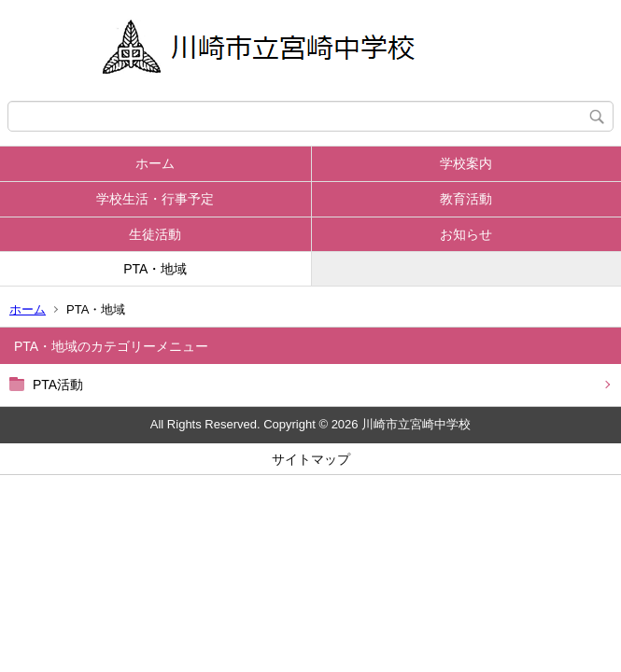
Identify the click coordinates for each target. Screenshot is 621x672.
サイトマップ (311, 459)
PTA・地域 (155, 269)
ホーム (155, 163)
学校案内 (466, 163)
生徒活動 (155, 234)
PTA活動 (58, 385)
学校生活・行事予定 (155, 199)
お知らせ (466, 234)
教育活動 (466, 199)
